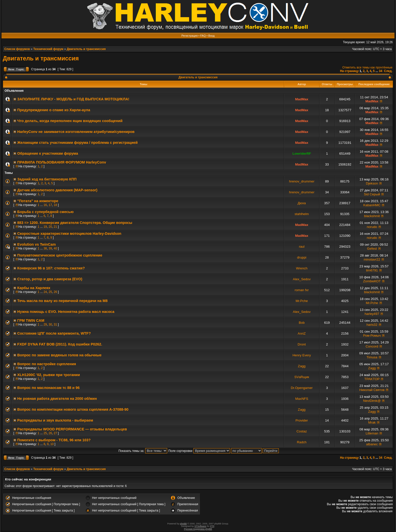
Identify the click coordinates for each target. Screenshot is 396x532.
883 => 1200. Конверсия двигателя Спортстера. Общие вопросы (75, 223)
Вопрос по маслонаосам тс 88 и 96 (48, 388)
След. (388, 71)
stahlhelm (302, 214)
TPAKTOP (372, 379)
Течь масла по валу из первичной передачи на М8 (62, 301)
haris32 (372, 325)
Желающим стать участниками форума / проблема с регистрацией (77, 143)
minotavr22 (372, 259)
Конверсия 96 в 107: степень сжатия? (51, 268)
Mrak (372, 422)
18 (55, 205)
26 (55, 292)
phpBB (183, 524)
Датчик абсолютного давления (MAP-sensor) (57, 190)
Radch (302, 442)
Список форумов (17, 49)
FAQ (203, 36)
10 (52, 444)
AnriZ (302, 333)
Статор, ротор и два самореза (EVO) (50, 279)
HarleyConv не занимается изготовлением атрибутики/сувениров (76, 132)
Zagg (302, 366)
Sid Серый (372, 194)
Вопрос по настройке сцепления (47, 364)
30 (50, 325)
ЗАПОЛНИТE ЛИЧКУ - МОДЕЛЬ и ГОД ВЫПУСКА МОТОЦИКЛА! (73, 99)
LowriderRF (302, 154)
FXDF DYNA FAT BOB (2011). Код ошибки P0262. (60, 344)
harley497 (372, 314)
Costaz (302, 431)
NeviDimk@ (372, 401)
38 (45, 248)
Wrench (302, 268)
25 (50, 292)
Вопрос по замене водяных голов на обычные (59, 355)
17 (50, 205)
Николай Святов (372, 390)
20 (50, 227)
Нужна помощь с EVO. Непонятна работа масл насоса (66, 312)
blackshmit (372, 216)
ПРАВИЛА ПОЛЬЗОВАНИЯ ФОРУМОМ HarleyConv (62, 162)
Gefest (372, 249)
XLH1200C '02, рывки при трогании (48, 375)
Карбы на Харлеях (34, 288)
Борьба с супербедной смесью (45, 212)
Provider (302, 420)
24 (45, 292)
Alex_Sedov (302, 279)
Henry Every (302, 355)
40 (55, 248)
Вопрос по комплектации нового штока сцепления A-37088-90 (73, 409)
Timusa (372, 357)
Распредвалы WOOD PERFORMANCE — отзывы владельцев (72, 429)
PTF (212, 526)
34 (380, 71)
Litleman (372, 433)
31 (55, 325)
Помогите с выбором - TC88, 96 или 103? (54, 440)
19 (45, 227)
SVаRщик (302, 377)
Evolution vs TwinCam (36, 244)
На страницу (349, 71)
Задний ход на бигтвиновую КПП (47, 179)
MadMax (302, 99)
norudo (372, 227)
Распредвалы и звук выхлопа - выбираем (55, 420)
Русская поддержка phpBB (198, 529)
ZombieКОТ (372, 281)
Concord (372, 346)
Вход (212, 36)
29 (45, 325)
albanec (372, 444)
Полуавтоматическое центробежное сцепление (60, 255)
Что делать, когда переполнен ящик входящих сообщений (70, 121)
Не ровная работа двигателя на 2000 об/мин (57, 399)
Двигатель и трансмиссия (86, 49)
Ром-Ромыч (372, 336)
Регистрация (189, 36)
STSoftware (200, 526)
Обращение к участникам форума (48, 153)
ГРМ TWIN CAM (31, 320)
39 (50, 248)
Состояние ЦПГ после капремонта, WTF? (54, 333)
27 (55, 433)
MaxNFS (302, 399)
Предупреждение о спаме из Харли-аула (54, 110)
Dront (302, 344)
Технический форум (48, 49)
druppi (302, 257)
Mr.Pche (302, 301)
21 (55, 227)
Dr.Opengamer (302, 388)
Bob (302, 323)
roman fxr (302, 290)
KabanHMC (372, 205)
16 (45, 205)
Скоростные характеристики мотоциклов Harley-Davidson (69, 234)
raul (302, 247)
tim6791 (372, 270)
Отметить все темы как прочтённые (367, 67)
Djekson (372, 183)
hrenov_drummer (302, 181)
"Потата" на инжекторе (38, 201)
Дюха (302, 203)
